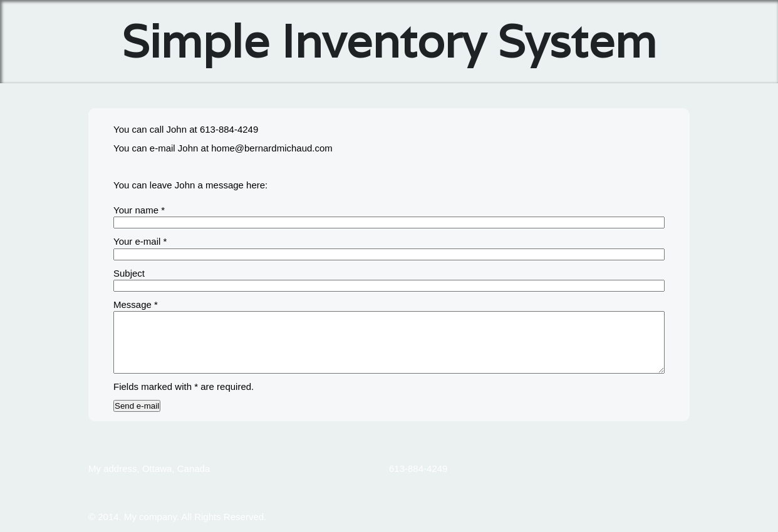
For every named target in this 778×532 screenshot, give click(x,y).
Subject (129, 273)
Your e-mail (140, 241)
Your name (139, 210)
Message (136, 304)
